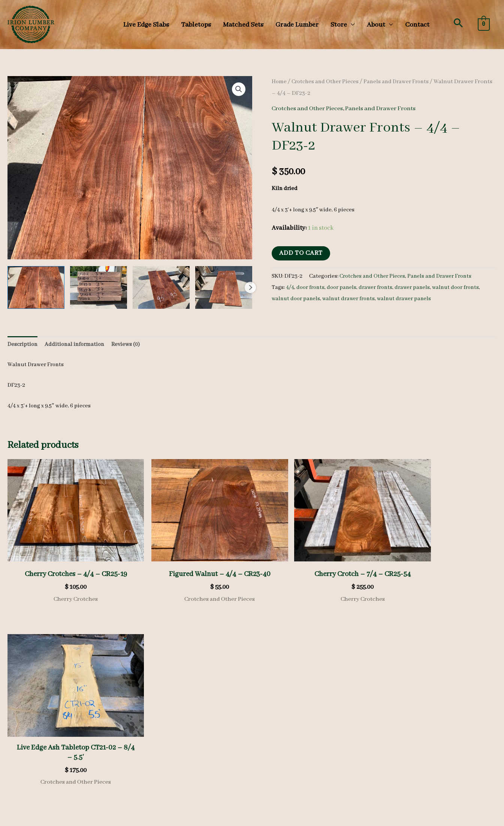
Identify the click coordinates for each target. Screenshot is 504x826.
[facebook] (269, 753)
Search (110, 777)
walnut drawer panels (409, 299)
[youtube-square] (311, 753)
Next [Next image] (250, 287)
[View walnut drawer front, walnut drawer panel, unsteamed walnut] (36, 287)
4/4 (290, 287)
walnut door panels (297, 299)
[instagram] (290, 753)
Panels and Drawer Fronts (401, 82)
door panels (344, 287)
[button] (458, 23)
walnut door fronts (461, 287)
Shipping (203, 773)
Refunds (176, 773)
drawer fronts (379, 287)
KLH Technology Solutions (463, 819)
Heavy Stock (158, 721)
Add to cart (301, 253)
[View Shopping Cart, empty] (484, 24)
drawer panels (417, 287)
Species (153, 710)
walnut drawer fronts (351, 299)
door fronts (311, 287)
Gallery (152, 732)
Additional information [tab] (74, 344)
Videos (151, 743)
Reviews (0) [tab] (126, 344)
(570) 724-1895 (414, 765)
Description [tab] (22, 344)
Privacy (152, 773)
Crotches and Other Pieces (327, 82)
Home (279, 82)
